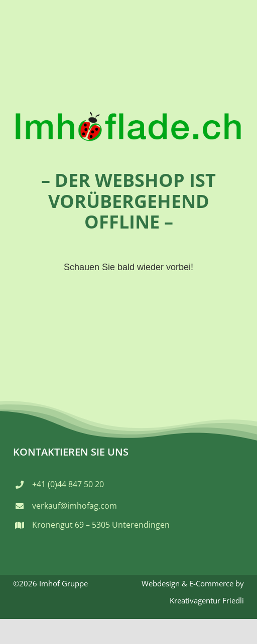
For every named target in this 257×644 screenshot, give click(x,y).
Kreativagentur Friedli (207, 600)
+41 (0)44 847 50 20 (68, 484)
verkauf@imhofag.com (75, 506)
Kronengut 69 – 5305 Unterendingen (101, 525)
